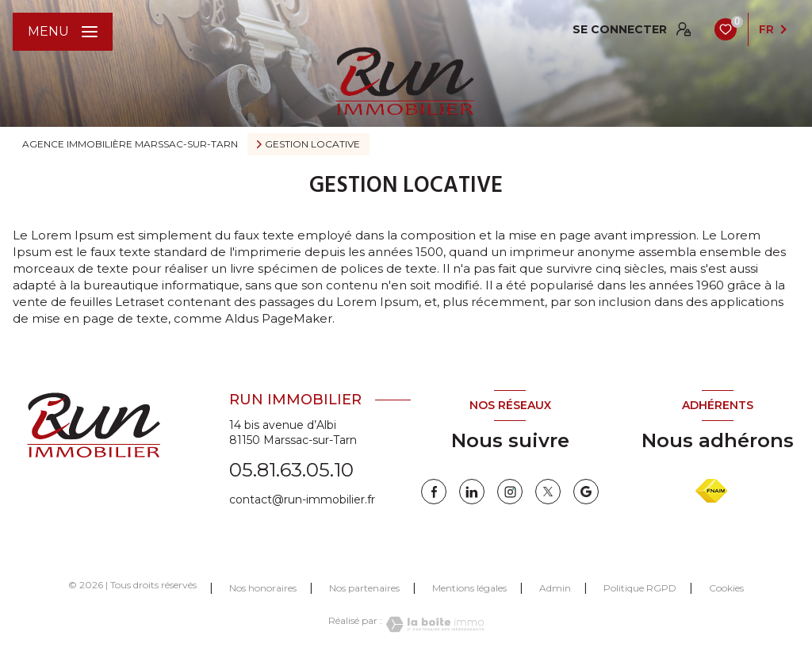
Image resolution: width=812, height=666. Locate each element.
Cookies (726, 588)
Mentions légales (469, 588)
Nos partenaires (364, 588)
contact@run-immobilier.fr (302, 499)
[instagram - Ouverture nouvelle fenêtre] (510, 492)
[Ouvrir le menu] (63, 32)
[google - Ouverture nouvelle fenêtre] (586, 492)
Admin (555, 588)
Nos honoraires (263, 588)
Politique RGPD (640, 588)
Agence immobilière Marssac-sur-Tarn (130, 144)
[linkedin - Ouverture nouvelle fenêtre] (472, 492)
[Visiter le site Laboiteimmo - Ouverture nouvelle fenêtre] (433, 624)
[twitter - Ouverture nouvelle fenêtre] (548, 492)
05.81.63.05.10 (291, 470)
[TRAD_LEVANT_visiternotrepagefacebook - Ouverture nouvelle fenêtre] (434, 492)
